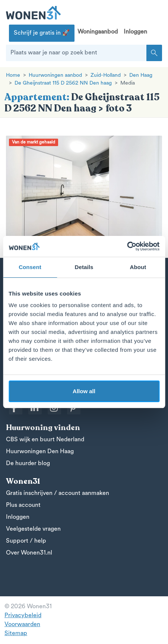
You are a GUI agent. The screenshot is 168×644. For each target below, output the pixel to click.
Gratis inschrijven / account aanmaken (58, 493)
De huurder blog (28, 464)
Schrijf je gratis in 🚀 (42, 33)
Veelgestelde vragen (33, 529)
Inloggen (135, 32)
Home (13, 75)
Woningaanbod (98, 32)
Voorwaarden (22, 625)
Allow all (84, 391)
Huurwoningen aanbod (55, 75)
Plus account (23, 505)
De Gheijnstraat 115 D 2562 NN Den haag (63, 83)
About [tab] (138, 267)
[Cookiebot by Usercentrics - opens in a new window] (127, 246)
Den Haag (141, 75)
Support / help (26, 541)
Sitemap (16, 634)
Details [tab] (84, 267)
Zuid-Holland (106, 75)
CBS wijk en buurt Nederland (45, 440)
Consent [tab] (30, 267)
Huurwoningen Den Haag (40, 452)
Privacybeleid (23, 616)
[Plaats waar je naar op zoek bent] (76, 53)
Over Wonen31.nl (29, 553)
